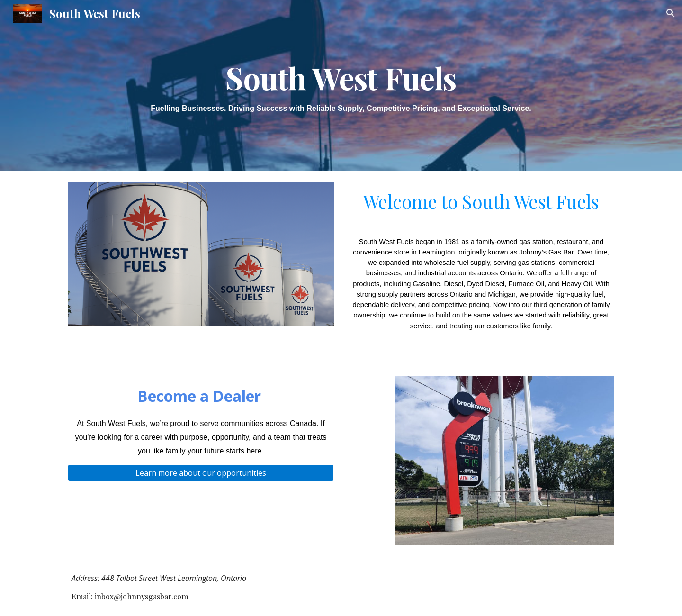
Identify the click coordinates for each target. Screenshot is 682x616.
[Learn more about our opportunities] (201, 473)
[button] (671, 13)
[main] (341, 85)
